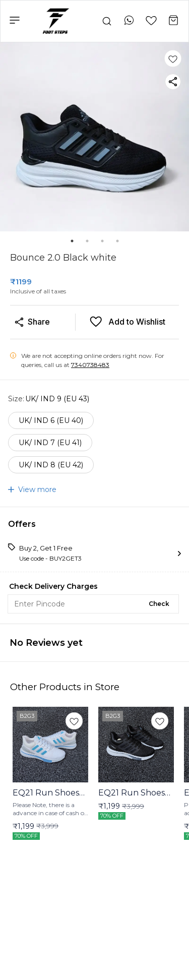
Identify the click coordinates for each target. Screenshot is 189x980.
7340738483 (90, 365)
